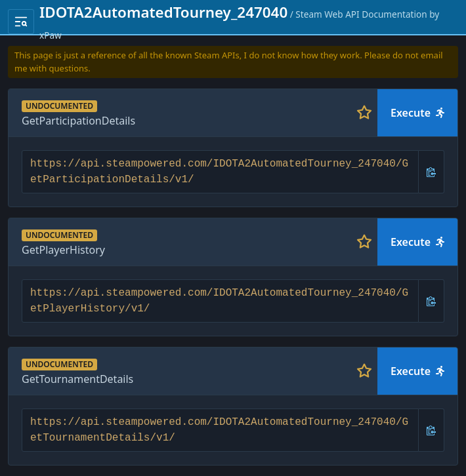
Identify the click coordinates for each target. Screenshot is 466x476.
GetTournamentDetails (77, 379)
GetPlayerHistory (63, 250)
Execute (417, 113)
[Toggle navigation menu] (21, 22)
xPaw (51, 35)
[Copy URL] (432, 172)
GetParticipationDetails (78, 121)
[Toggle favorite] (364, 113)
